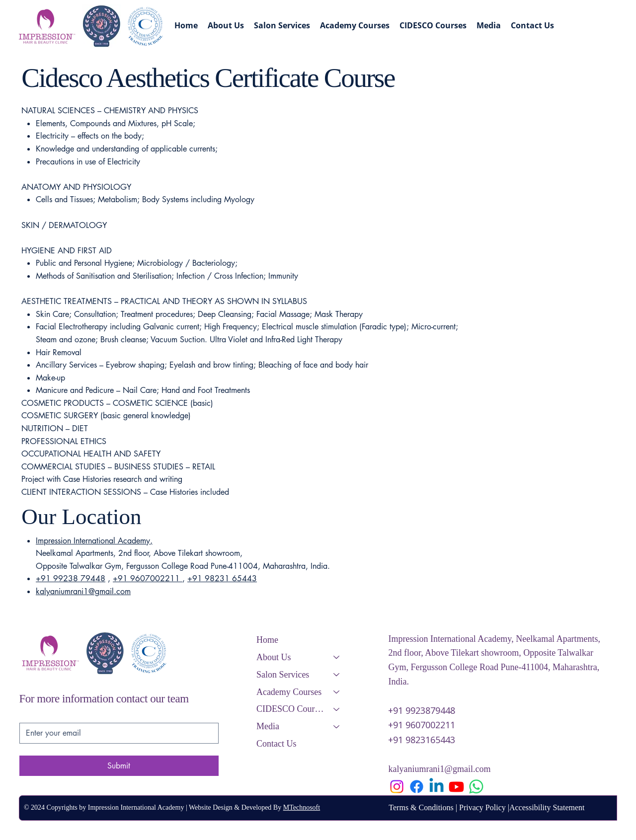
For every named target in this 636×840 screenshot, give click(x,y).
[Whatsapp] (476, 787)
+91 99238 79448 (71, 578)
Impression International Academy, (94, 541)
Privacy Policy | (484, 807)
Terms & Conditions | (424, 807)
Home (267, 640)
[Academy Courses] (337, 692)
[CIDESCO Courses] (337, 709)
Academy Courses (289, 692)
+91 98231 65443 (222, 578)
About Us (274, 657)
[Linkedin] (437, 787)
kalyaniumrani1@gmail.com (83, 591)
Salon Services (283, 675)
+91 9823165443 (422, 740)
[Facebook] (417, 787)
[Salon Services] (337, 675)
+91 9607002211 (148, 578)
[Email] (116, 733)
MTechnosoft (302, 807)
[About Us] (337, 657)
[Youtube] (456, 787)
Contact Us (277, 744)
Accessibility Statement (547, 807)
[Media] (337, 726)
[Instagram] (397, 787)
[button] (433, 25)
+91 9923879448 (422, 710)
